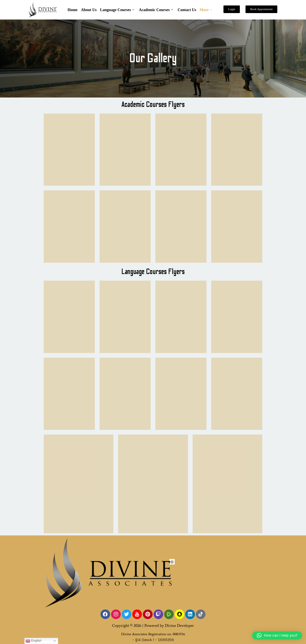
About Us (89, 10)
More (205, 10)
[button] (277, 635)
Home (73, 10)
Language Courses (117, 10)
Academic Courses (156, 10)
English (33, 641)
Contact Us (186, 10)
